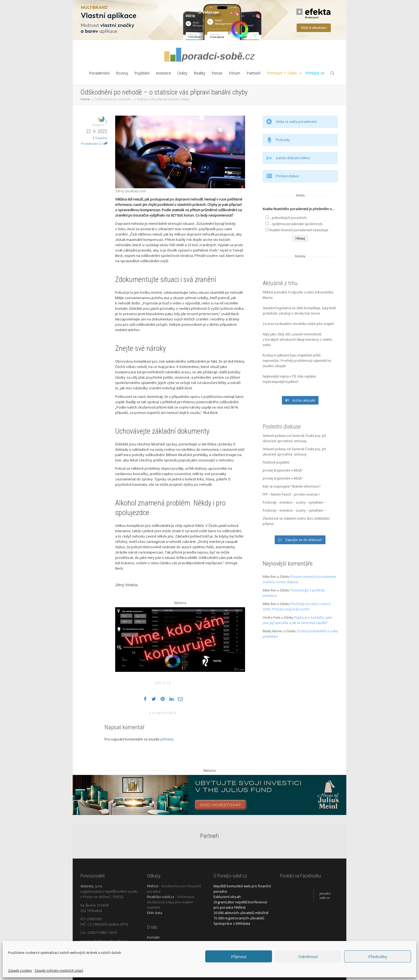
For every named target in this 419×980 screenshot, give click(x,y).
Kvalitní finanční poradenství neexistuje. (299, 230)
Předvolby (378, 957)
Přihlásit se (315, 73)
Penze (217, 73)
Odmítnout (308, 957)
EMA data (155, 913)
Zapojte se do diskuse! (300, 540)
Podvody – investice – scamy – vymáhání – (294, 502)
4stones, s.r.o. (92, 886)
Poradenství (99, 73)
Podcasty (283, 140)
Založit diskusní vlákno (293, 158)
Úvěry (182, 73)
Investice (163, 73)
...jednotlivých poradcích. (288, 218)
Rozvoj (122, 73)
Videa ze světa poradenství (296, 122)
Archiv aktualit (300, 400)
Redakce (98, 125)
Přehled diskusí (287, 176)
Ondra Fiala (271, 618)
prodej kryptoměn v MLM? (283, 470)
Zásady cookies (20, 971)
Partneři (254, 73)
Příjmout (239, 957)
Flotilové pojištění (276, 462)
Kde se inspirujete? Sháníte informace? (292, 486)
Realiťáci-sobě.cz (161, 897)
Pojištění (142, 73)
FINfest (153, 886)
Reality (199, 73)
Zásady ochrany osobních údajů (59, 971)
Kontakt (153, 937)
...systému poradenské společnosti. (296, 224)
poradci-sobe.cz (326, 895)
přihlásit (167, 739)
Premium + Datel (282, 73)
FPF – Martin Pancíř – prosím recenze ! (291, 494)
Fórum (234, 73)
